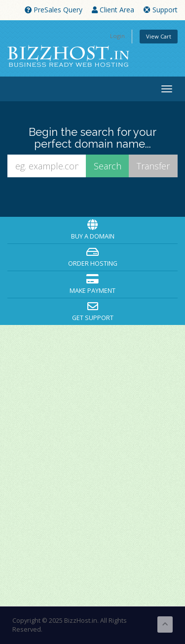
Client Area (113, 10)
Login (117, 36)
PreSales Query (54, 10)
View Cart (159, 36)
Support (161, 10)
